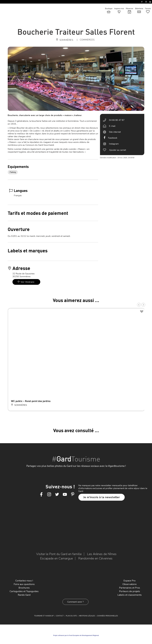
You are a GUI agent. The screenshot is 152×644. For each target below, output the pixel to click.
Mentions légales (87, 616)
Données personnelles (108, 616)
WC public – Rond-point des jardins (31, 401)
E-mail (112, 126)
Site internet (115, 132)
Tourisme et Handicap (44, 616)
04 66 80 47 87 (117, 120)
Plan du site (71, 616)
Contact (60, 616)
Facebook (113, 138)
